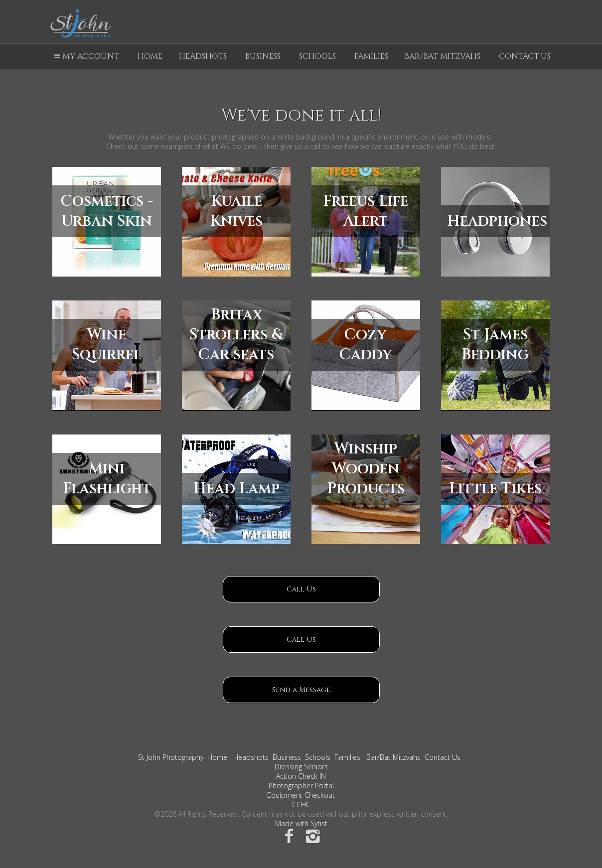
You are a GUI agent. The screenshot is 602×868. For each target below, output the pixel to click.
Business (263, 56)
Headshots (203, 56)
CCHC (301, 804)
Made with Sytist (301, 823)
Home (150, 56)
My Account (85, 56)
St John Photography (171, 757)
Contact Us (525, 56)
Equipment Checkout (301, 795)
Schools (317, 56)
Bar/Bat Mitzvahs (443, 56)
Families (371, 56)
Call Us (301, 589)
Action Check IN (301, 776)
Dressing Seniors (301, 767)
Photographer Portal (301, 786)
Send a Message (301, 690)
